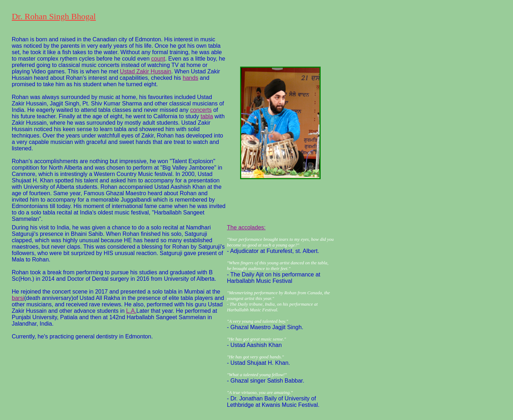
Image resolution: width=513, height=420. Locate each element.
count (158, 59)
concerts (201, 110)
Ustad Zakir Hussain (146, 71)
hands (191, 78)
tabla (207, 116)
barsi (18, 298)
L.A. (131, 311)
